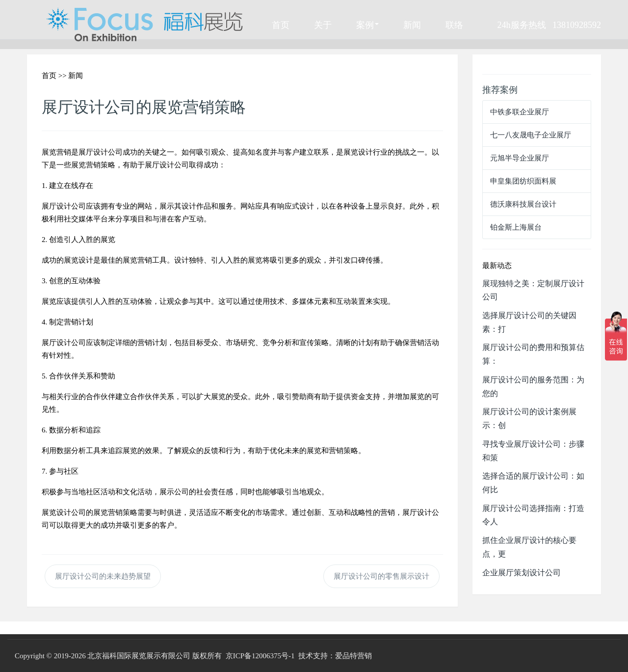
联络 (454, 25)
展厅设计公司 (101, 152)
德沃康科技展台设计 (523, 204)
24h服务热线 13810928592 (549, 25)
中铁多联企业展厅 (520, 112)
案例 (367, 25)
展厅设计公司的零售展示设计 (381, 576)
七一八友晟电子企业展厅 (531, 135)
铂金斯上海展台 (516, 227)
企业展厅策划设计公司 (522, 572)
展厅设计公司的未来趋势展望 (103, 576)
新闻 (412, 25)
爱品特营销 (353, 656)
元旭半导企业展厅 (520, 158)
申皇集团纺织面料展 (523, 181)
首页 (281, 25)
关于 (323, 25)
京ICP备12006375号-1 (260, 656)
